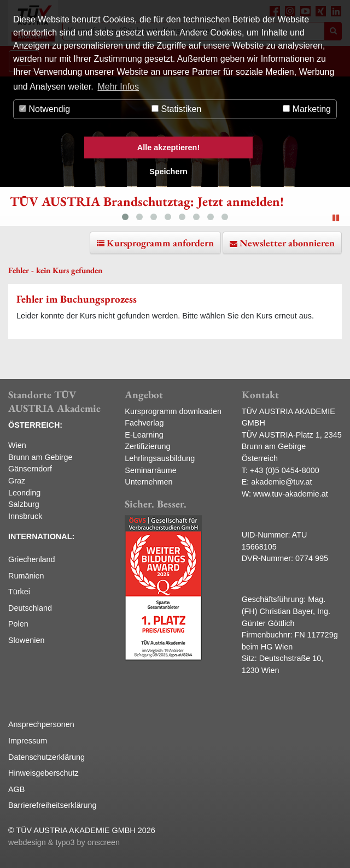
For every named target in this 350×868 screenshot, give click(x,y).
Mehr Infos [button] (118, 87)
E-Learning (144, 435)
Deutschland (30, 608)
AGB (16, 789)
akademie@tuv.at (281, 482)
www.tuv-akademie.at (291, 494)
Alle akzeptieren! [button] (168, 147)
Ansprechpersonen (41, 724)
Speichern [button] (168, 172)
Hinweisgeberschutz (43, 773)
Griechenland (32, 559)
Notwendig (45, 109)
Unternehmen (148, 482)
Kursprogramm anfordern (160, 243)
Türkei (19, 592)
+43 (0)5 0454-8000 (285, 470)
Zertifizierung (147, 446)
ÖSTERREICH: (35, 425)
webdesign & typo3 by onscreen (64, 842)
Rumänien (26, 576)
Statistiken (176, 109)
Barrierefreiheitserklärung (52, 805)
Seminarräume (150, 470)
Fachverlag (144, 423)
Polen (18, 624)
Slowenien (26, 640)
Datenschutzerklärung (46, 757)
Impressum (28, 741)
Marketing (307, 109)
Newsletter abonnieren (287, 243)
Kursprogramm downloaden (173, 411)
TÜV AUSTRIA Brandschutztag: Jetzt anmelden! (147, 201)
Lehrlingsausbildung (160, 458)
